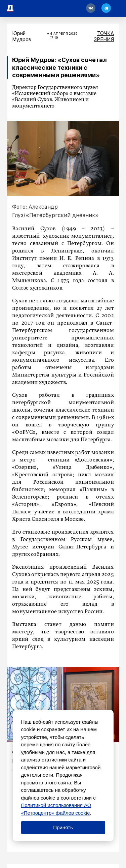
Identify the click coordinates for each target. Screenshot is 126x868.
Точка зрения (104, 36)
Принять (63, 827)
